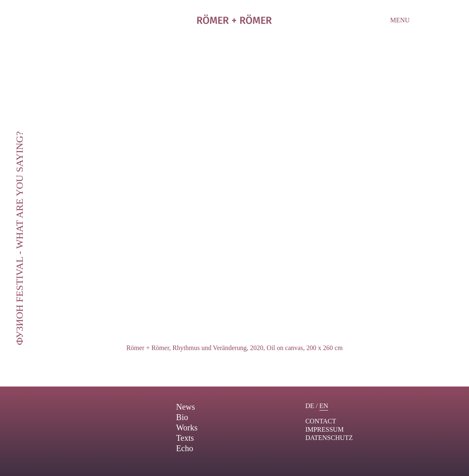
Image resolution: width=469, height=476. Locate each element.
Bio (182, 417)
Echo (185, 448)
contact (321, 421)
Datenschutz (329, 438)
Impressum (324, 429)
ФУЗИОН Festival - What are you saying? (19, 238)
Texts (185, 438)
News (186, 407)
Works (187, 428)
